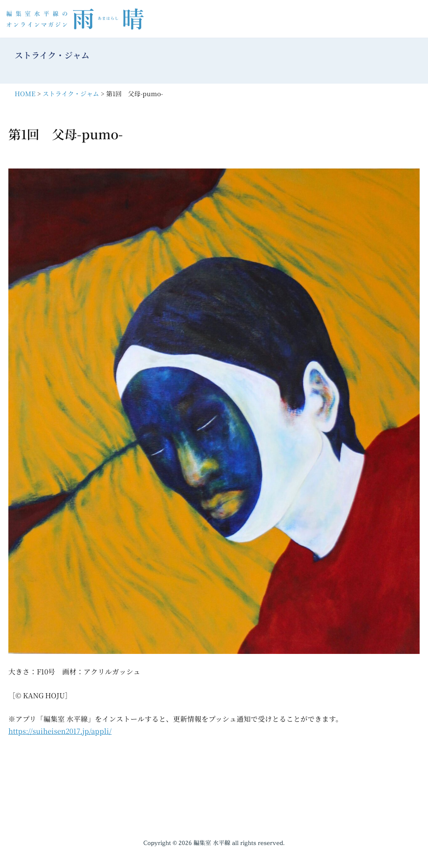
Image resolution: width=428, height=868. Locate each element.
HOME (25, 93)
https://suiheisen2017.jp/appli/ (60, 732)
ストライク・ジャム (71, 93)
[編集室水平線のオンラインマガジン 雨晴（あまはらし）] (77, 19)
